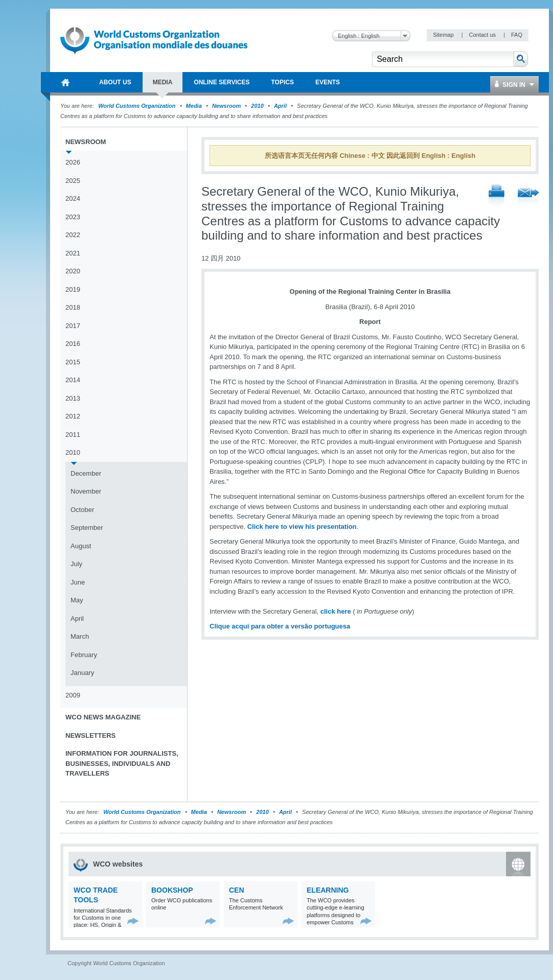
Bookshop (172, 890)
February (84, 655)
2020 (73, 271)
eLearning (328, 890)
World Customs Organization (137, 106)
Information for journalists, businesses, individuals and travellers (122, 763)
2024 (73, 199)
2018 (73, 307)
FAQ (517, 35)
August (81, 546)
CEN (237, 890)
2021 (73, 253)
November (86, 491)
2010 (257, 106)
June (78, 582)
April (280, 106)
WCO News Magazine (103, 717)
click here (337, 611)
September (87, 528)
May (77, 600)
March (80, 636)
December (86, 473)
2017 (73, 326)
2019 (73, 289)
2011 (73, 435)
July (76, 564)
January (82, 673)
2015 (73, 362)
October (82, 510)
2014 (73, 380)
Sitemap (444, 35)
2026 (73, 162)
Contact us (483, 35)
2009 (73, 695)
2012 (73, 416)
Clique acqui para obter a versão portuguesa (280, 626)
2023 (73, 217)
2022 (73, 235)
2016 (73, 344)
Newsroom (226, 106)
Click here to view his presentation (302, 527)
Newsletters (90, 736)
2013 (73, 398)
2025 (73, 181)
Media (194, 106)
